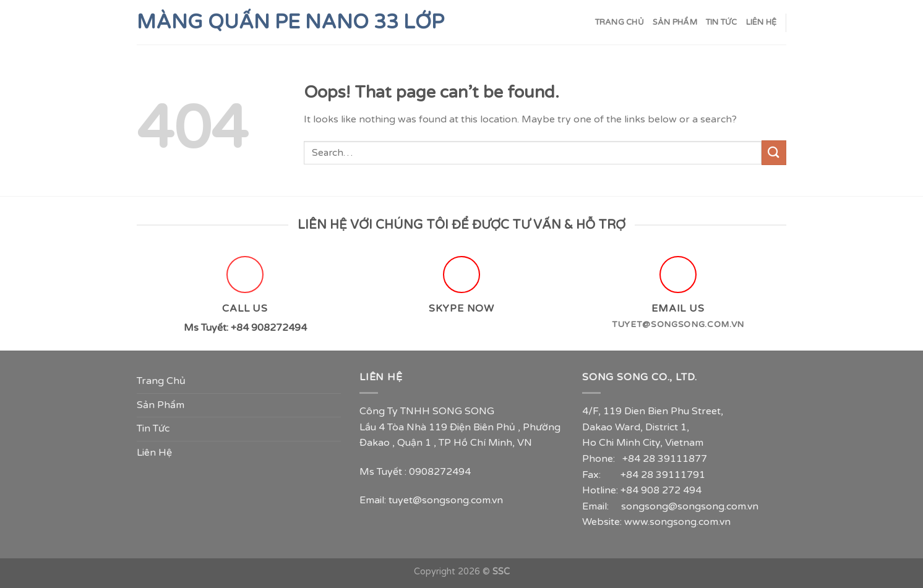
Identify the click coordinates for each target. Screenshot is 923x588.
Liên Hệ (762, 22)
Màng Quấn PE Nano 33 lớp (290, 22)
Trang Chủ (620, 22)
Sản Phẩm (675, 22)
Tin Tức (722, 22)
